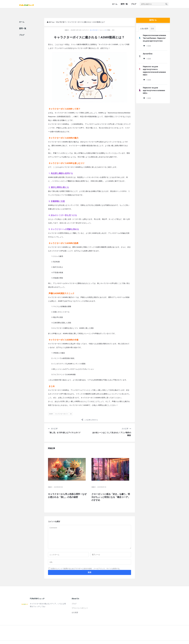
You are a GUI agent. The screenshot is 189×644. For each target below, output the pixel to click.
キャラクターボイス (62, 408)
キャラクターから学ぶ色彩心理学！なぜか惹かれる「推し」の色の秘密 (67, 490)
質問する (153, 14)
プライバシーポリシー (80, 602)
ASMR (51, 408)
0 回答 (147, 40)
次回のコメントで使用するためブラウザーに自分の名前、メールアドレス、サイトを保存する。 (86, 562)
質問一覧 (124, 4)
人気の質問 (144, 23)
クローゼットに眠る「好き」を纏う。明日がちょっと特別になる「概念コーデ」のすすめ (111, 491)
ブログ (134, 4)
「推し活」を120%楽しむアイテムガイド (64, 427)
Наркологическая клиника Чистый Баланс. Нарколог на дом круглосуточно (154, 32)
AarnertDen (148, 48)
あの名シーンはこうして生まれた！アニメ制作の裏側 (112, 428)
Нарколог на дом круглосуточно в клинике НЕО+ (154, 84)
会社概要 (75, 606)
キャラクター (94, 24)
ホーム (115, 4)
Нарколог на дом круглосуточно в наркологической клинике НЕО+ (154, 65)
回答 (152, 23)
